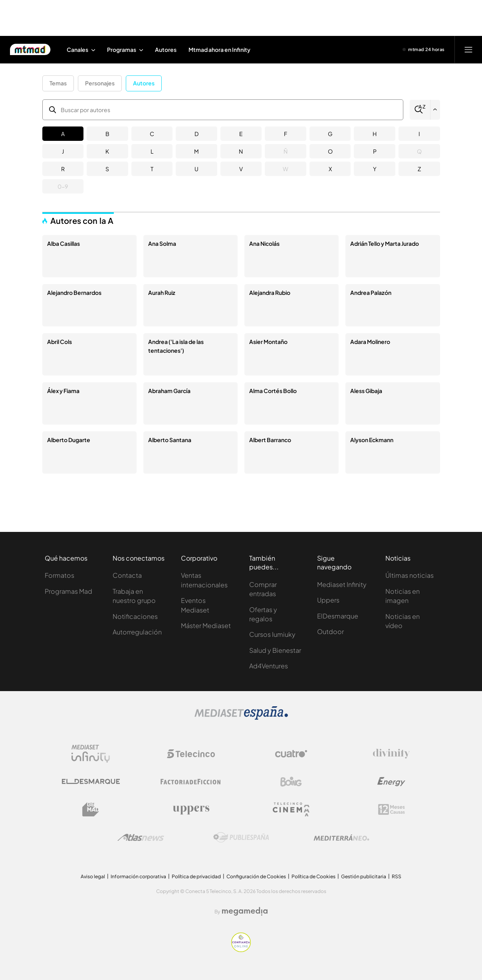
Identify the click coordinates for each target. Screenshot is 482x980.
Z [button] (419, 169)
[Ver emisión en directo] (424, 49)
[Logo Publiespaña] (241, 838)
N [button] (241, 151)
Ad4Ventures (269, 666)
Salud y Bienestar (275, 650)
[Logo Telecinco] (191, 754)
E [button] (241, 134)
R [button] (63, 169)
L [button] (152, 151)
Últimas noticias (410, 575)
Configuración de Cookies (256, 876)
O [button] (330, 151)
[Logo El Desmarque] (91, 781)
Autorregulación (137, 632)
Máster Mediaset (206, 625)
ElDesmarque (338, 616)
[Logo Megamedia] (245, 911)
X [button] (330, 169)
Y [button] (375, 169)
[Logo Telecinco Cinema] (291, 809)
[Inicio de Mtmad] (30, 49)
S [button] (107, 169)
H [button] (375, 134)
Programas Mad (68, 591)
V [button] (241, 169)
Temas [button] (58, 83)
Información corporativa (138, 876)
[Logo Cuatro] (291, 754)
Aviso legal (93, 876)
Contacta (127, 575)
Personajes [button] (100, 83)
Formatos (60, 575)
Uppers (328, 600)
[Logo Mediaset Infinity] (91, 754)
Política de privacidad (196, 876)
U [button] (196, 169)
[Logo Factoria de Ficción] (191, 782)
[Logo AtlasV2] (141, 837)
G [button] (330, 134)
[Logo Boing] (291, 782)
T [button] (152, 169)
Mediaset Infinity (342, 584)
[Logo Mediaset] (241, 718)
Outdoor (330, 631)
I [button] (419, 134)
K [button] (107, 151)
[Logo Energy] (391, 782)
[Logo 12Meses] (392, 809)
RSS (397, 876)
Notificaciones (135, 616)
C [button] (152, 134)
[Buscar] (420, 110)
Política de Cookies (313, 876)
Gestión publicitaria (364, 876)
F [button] (286, 134)
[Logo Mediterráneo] (341, 838)
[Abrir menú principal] (468, 49)
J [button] (63, 151)
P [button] (375, 151)
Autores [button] (144, 83)
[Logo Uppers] (191, 810)
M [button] (196, 151)
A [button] (63, 134)
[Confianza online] (241, 950)
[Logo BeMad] (91, 810)
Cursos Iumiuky (272, 634)
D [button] (196, 134)
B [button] (107, 134)
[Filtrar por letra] (435, 110)
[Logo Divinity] (391, 754)
